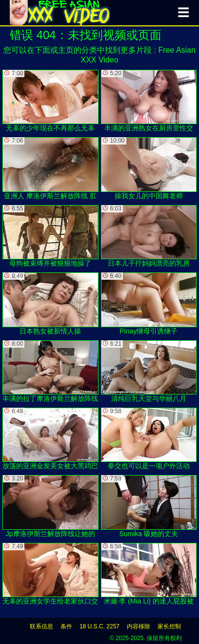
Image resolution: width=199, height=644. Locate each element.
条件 (66, 626)
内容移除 (139, 626)
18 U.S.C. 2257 (99, 626)
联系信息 (41, 626)
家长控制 (169, 626)
